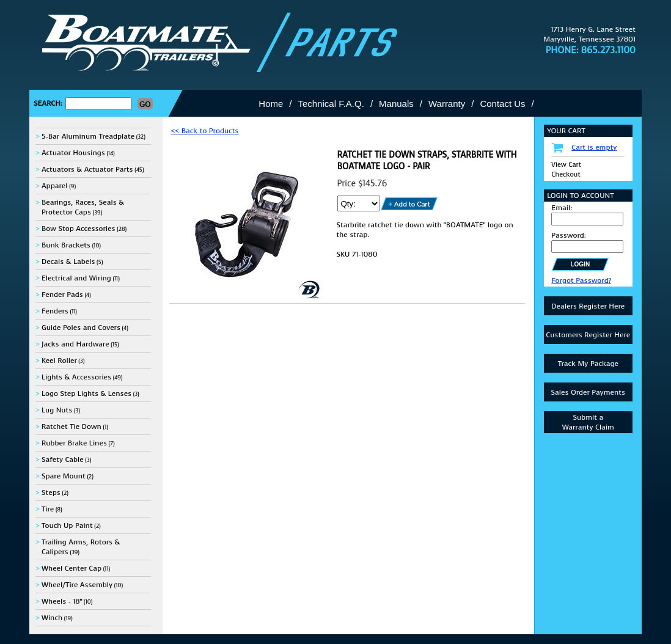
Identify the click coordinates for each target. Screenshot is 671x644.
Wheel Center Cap (71, 568)
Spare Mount (64, 476)
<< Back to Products (204, 131)
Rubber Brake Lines (74, 443)
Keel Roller (59, 360)
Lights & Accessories (76, 377)
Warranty (447, 104)
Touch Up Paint (67, 525)
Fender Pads (62, 295)
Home (271, 104)
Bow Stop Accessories (79, 229)
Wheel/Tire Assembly (77, 585)
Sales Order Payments (588, 392)
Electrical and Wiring (76, 278)
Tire (48, 509)
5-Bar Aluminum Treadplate (88, 136)
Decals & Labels (68, 262)
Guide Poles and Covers (81, 327)
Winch (52, 618)
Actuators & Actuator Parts (87, 169)
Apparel (55, 186)
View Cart (566, 165)
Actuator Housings (73, 153)
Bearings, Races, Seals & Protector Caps (83, 207)
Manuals (396, 104)
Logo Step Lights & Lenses (86, 393)
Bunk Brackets (66, 245)
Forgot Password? (581, 280)
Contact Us (502, 104)
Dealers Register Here (588, 306)
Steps (51, 492)
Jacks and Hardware (75, 344)
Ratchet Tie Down (71, 426)
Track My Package (588, 364)
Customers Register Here (588, 335)
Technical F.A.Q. (331, 104)
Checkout (566, 174)
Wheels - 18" (62, 601)
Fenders (55, 311)
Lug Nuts (57, 410)
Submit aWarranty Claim (588, 422)
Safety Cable (63, 459)
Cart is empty (594, 147)
